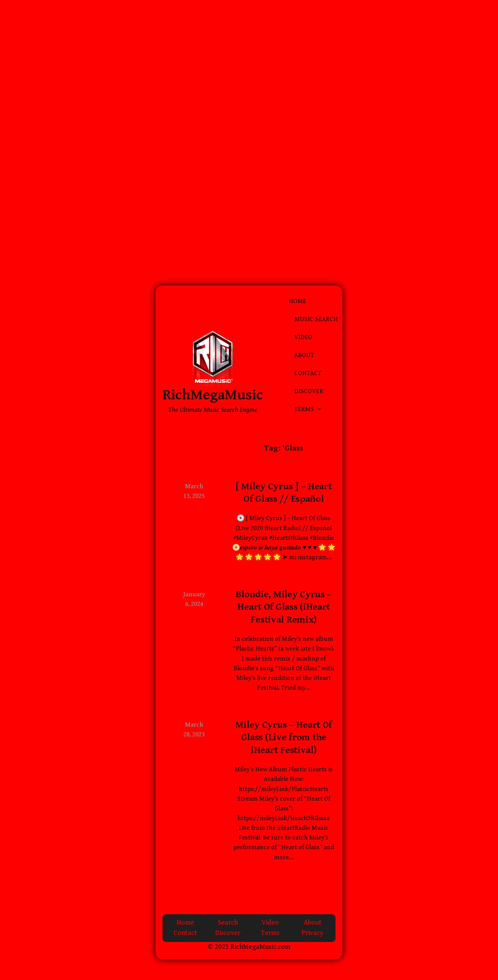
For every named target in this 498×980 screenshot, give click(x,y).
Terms (304, 409)
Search (228, 923)
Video (303, 337)
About (304, 355)
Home (298, 301)
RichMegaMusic (213, 395)
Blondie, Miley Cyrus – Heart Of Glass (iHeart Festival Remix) (284, 607)
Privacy (312, 933)
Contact (308, 373)
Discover (309, 391)
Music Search (316, 319)
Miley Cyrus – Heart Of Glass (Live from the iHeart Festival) (284, 738)
